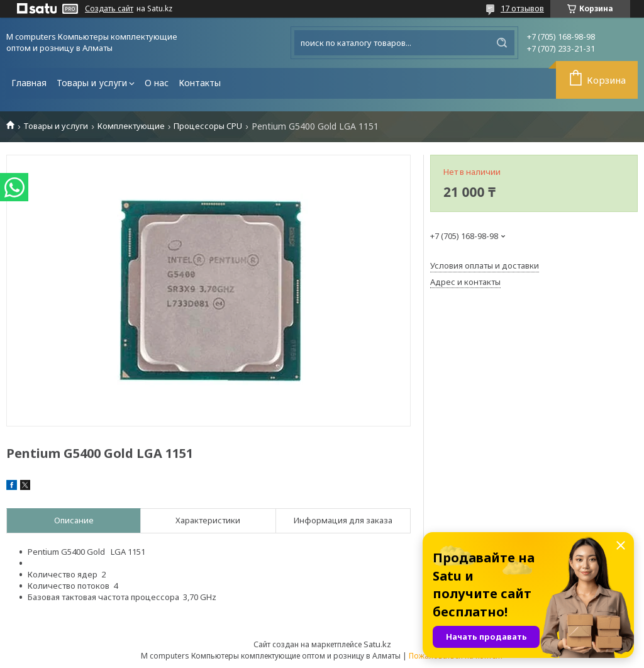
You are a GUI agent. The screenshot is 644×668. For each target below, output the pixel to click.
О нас (157, 83)
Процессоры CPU (208, 126)
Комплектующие (131, 126)
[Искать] (502, 43)
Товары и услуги (92, 83)
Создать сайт (109, 9)
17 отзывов (522, 8)
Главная (29, 83)
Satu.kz (377, 644)
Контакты (200, 83)
